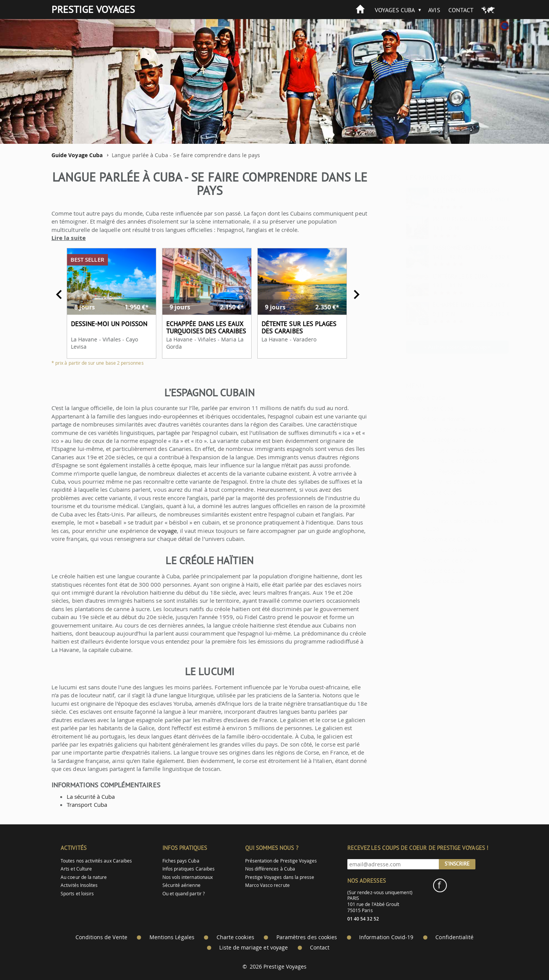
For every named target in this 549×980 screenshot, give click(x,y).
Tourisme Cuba (439, 550)
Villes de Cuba (438, 482)
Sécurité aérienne (181, 885)
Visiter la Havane (425, 419)
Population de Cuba (429, 560)
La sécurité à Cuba (87, 797)
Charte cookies (235, 937)
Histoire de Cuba (425, 570)
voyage (164, 531)
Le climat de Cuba (443, 450)
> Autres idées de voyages (439, 347)
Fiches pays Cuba (181, 861)
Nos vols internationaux (188, 877)
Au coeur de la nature (84, 877)
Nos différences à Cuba (270, 869)
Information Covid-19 (386, 937)
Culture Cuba (421, 492)
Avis (434, 10)
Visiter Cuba (419, 408)
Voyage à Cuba (406, 397)
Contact (461, 10)
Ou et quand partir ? (184, 894)
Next (353, 294)
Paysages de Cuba (443, 471)
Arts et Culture (76, 869)
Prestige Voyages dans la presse (280, 877)
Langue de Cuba (424, 581)
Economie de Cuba (427, 539)
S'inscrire (457, 864)
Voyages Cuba (395, 10)
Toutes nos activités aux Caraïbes (96, 861)
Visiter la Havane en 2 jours (451, 429)
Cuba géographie (425, 440)
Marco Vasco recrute (267, 885)
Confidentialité (454, 937)
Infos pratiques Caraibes (189, 869)
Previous (55, 294)
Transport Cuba (83, 805)
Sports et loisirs (77, 894)
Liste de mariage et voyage (254, 948)
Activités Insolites (79, 885)
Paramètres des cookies (307, 937)
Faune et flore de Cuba (449, 461)
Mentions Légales (172, 937)
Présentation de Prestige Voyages (281, 861)
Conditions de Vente (101, 937)
